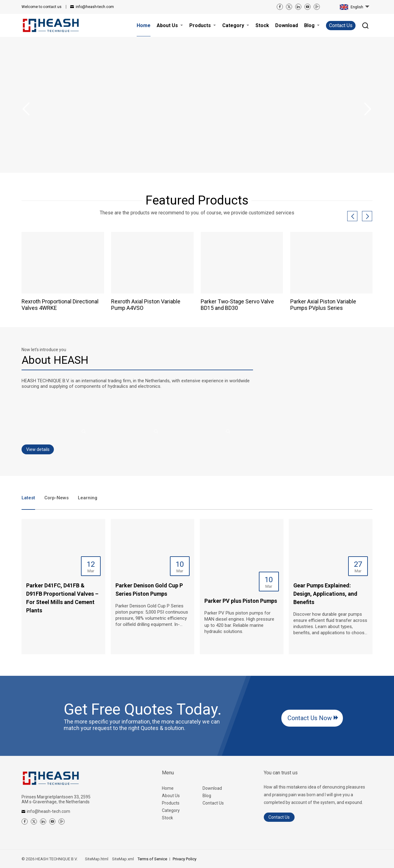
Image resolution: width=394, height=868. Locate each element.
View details (38, 449)
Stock (167, 818)
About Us (171, 796)
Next (368, 109)
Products (171, 803)
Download (212, 788)
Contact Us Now (310, 718)
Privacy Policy (185, 859)
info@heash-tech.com (95, 7)
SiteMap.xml (123, 859)
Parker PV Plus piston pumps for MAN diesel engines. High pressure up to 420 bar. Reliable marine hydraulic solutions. (239, 622)
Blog (207, 796)
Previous (26, 109)
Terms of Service (152, 859)
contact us (42, 7)
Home (168, 788)
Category (171, 810)
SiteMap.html (97, 859)
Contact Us (341, 25)
